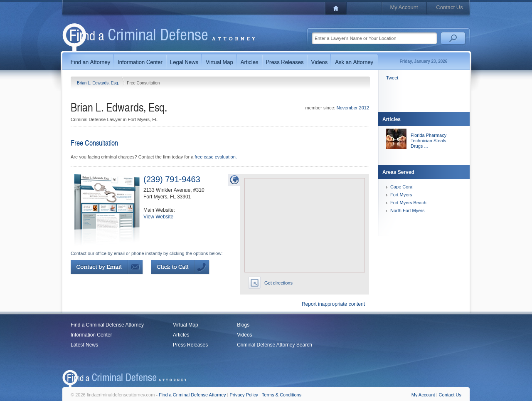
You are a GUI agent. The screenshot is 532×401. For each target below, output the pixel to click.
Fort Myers (401, 195)
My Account (404, 7)
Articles (181, 335)
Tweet (392, 78)
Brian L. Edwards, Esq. (99, 83)
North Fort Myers (408, 210)
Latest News (84, 345)
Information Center (91, 335)
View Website (158, 217)
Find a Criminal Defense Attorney (107, 325)
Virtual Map (185, 325)
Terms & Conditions (282, 395)
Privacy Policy (244, 395)
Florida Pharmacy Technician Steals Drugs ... (429, 141)
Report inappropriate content (333, 304)
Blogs (243, 325)
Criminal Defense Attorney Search (275, 345)
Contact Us (449, 7)
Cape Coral (402, 187)
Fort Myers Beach (408, 203)
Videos (244, 335)
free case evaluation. (216, 157)
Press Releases (190, 345)
